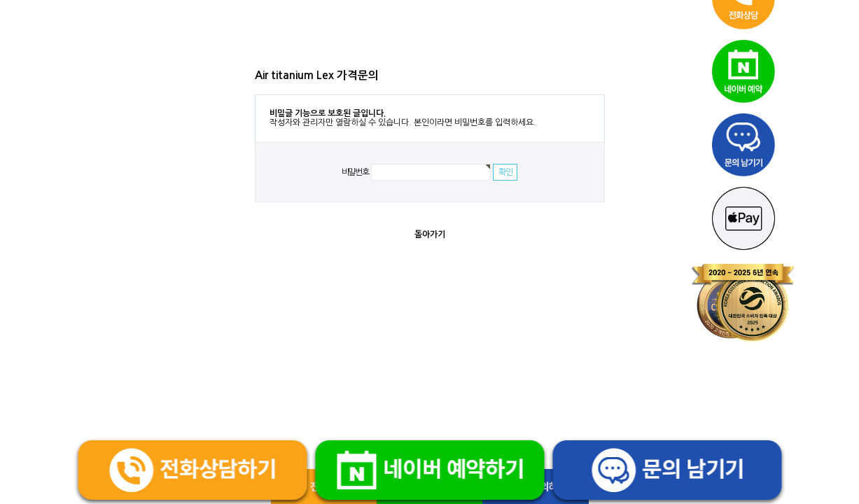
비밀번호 (355, 172)
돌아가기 (430, 234)
